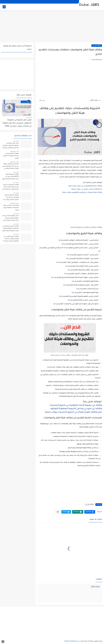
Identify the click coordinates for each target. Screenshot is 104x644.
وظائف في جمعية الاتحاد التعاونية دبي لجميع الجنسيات (76, 405)
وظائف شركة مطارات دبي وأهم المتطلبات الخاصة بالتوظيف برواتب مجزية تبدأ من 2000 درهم (11, 239)
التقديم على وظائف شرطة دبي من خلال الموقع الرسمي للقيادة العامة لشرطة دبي (11, 166)
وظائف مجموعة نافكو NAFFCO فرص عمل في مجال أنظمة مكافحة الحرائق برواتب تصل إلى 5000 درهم (11, 177)
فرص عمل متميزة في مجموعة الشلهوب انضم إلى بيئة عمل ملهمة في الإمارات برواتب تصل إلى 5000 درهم (17, 124)
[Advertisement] (52, 27)
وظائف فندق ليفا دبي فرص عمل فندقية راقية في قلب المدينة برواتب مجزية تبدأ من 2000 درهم (11, 187)
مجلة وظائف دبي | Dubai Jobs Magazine (76, 641)
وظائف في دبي (97, 46)
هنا (60, 240)
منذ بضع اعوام (14, 151)
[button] (90, 512)
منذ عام (28, 118)
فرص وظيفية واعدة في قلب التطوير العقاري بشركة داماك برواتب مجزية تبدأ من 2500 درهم (10, 218)
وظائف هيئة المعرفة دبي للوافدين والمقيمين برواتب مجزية (82, 192)
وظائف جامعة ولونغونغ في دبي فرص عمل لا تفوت (85, 186)
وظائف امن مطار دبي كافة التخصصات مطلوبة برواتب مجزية (11, 208)
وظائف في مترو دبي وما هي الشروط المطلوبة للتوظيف (76, 409)
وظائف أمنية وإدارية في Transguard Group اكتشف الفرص (11, 156)
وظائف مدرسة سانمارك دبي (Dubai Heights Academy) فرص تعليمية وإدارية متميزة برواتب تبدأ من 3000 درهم (11, 229)
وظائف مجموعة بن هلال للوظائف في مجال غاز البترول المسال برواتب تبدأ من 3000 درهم (11, 198)
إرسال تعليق (95, 587)
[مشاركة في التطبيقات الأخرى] (58, 512)
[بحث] (4, 7)
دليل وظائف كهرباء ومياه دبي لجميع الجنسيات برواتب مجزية (73, 412)
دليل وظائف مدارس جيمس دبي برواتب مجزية (87, 189)
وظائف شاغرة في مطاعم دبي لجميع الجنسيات (86, 227)
